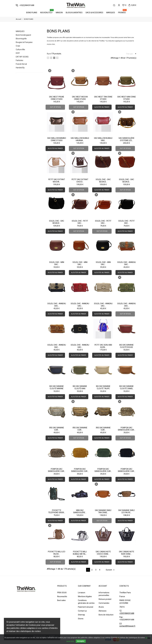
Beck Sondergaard (23, 35)
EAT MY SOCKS (22, 57)
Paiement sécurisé (86, 607)
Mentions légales (85, 596)
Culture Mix (20, 49)
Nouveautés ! (47, 12)
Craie (18, 46)
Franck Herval (21, 64)
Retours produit (105, 599)
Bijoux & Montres (74, 13)
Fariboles (19, 60)
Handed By (20, 68)
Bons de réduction (106, 615)
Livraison (82, 593)
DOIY (18, 53)
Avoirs (101, 607)
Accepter (81, 641)
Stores (81, 619)
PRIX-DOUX (62, 593)
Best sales (61, 600)
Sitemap (81, 615)
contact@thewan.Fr (127, 626)
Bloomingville (21, 39)
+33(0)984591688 (127, 613)
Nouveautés (62, 596)
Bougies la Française (24, 42)
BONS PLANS (32, 13)
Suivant (110, 570)
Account (103, 586)
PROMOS (122, 12)
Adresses (103, 611)
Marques (111, 13)
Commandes (104, 603)
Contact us (82, 611)
